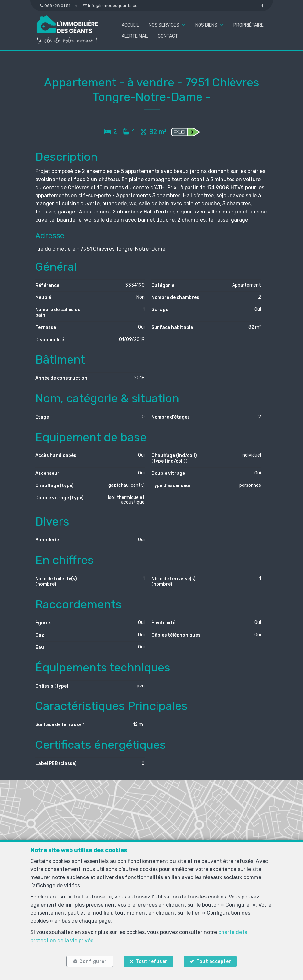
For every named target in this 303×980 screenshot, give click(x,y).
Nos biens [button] (206, 25)
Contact (168, 36)
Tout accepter (214, 961)
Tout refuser (152, 961)
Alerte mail (135, 36)
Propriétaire (249, 25)
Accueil (130, 25)
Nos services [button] (164, 25)
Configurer (93, 961)
